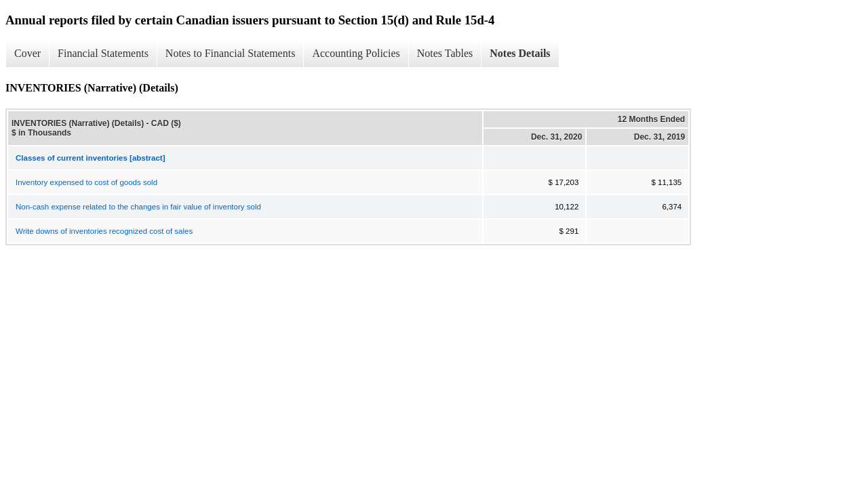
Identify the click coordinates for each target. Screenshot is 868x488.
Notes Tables (445, 53)
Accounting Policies (356, 53)
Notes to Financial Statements (231, 53)
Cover (27, 53)
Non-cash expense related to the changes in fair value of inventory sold (138, 207)
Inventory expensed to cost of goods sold (86, 182)
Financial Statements (103, 53)
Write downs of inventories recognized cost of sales (104, 231)
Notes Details (520, 53)
